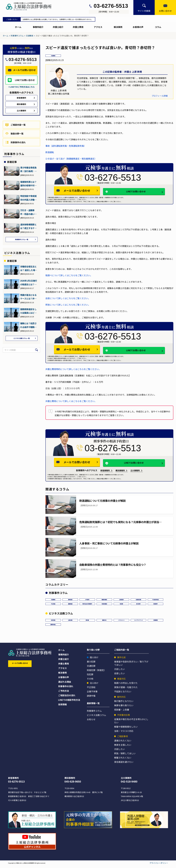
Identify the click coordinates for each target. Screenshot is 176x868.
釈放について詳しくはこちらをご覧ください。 (68, 305)
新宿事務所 (105, 471)
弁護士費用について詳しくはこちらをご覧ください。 (71, 402)
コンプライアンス (139, 621)
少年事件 (87, 600)
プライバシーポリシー (159, 865)
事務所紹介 (38, 27)
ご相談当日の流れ (67, 698)
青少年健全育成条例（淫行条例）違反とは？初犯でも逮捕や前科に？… (28, 170)
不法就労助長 (155, 600)
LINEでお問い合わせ (130, 191)
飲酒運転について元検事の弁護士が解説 (102, 501)
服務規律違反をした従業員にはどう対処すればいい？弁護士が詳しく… (28, 312)
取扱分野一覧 (14, 134)
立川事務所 (135, 471)
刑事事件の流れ (15, 142)
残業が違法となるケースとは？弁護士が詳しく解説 (28, 297)
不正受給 (53, 605)
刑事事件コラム (17, 36)
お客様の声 (138, 27)
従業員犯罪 (138, 600)
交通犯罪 (91, 668)
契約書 (87, 621)
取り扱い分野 (93, 652)
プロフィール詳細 (160, 96)
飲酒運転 (50, 153)
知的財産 (53, 621)
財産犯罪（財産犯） (96, 672)
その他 (90, 681)
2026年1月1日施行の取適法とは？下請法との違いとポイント (29, 283)
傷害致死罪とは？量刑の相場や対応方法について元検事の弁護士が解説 (28, 184)
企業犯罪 (121, 600)
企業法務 (70, 621)
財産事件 (159, 605)
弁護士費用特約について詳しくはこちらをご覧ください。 (73, 370)
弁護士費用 (78, 27)
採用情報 (62, 707)
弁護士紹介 (58, 27)
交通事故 (30, 36)
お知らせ (91, 722)
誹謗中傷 (91, 698)
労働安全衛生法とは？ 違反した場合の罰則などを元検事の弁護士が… (29, 269)
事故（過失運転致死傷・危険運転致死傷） (66, 146)
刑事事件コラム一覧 (22, 240)
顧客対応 (104, 621)
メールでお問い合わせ (81, 191)
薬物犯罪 (70, 600)
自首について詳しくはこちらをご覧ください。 (68, 299)
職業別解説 (104, 600)
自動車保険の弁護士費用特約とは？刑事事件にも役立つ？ (113, 565)
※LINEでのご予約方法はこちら (21, 87)
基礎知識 (70, 605)
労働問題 (158, 621)
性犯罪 (125, 605)
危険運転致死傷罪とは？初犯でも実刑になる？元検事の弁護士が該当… (120, 522)
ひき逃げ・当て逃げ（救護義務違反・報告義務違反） (71, 159)
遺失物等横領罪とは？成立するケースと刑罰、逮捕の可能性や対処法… (28, 226)
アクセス (98, 27)
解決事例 (118, 27)
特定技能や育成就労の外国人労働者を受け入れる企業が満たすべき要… (28, 198)
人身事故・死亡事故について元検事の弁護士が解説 (109, 544)
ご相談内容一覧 (15, 125)
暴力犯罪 (91, 664)
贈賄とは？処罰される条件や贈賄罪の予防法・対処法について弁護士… (28, 326)
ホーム (18, 27)
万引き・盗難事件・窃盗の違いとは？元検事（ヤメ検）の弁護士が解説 (28, 212)
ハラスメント (121, 621)
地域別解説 (108, 605)
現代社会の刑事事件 (89, 605)
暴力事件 (142, 605)
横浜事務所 (120, 471)
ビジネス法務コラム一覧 (22, 339)
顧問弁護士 (53, 626)
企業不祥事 (92, 694)
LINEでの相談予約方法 (69, 702)
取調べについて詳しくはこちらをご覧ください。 (69, 276)
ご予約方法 (64, 693)
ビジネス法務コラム (96, 717)
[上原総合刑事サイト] (31, 6)
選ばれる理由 (65, 684)
